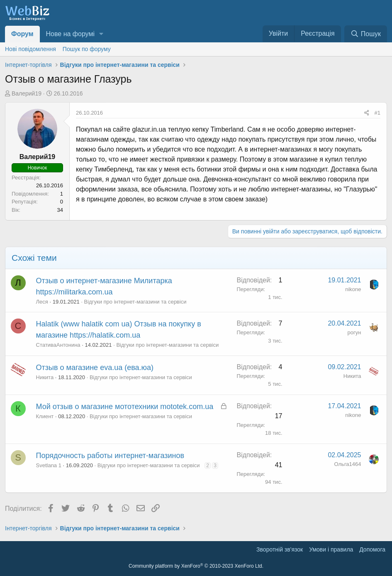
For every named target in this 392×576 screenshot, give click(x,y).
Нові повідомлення (30, 49)
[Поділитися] (366, 113)
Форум (22, 34)
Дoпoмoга (372, 549)
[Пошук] (366, 34)
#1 (377, 113)
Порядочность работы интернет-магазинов (110, 456)
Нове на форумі (70, 34)
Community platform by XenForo (196, 566)
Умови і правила (331, 549)
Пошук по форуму (87, 49)
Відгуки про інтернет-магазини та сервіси (135, 302)
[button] (101, 34)
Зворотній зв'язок (280, 549)
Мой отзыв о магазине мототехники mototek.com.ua (125, 407)
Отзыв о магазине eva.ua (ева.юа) (95, 368)
